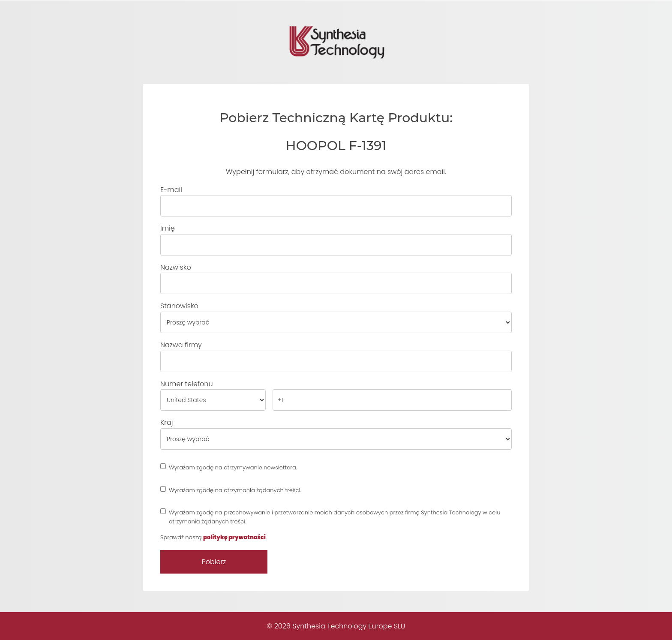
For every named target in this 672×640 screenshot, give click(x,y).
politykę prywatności (234, 537)
